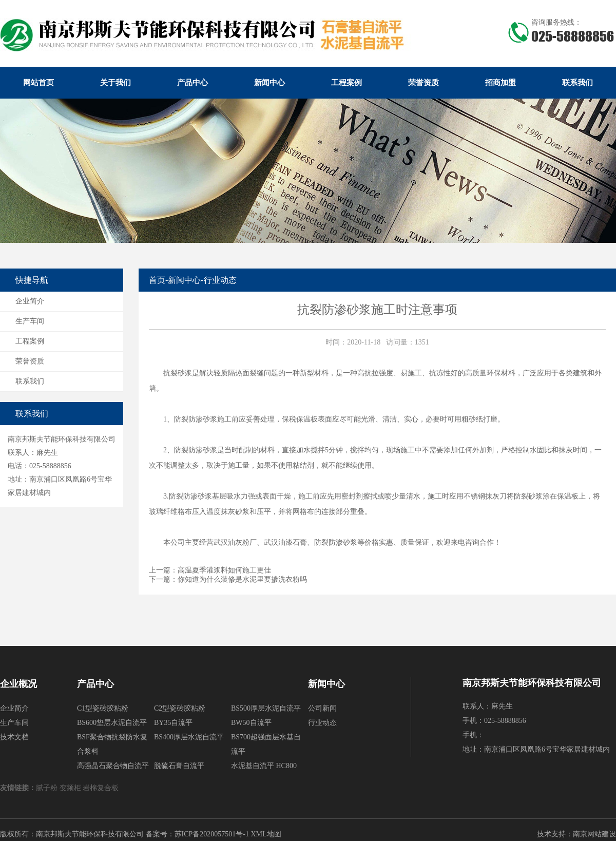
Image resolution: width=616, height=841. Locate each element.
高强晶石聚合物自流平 (113, 766)
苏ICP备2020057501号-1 (212, 834)
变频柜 (71, 788)
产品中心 (192, 83)
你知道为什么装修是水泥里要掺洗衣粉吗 (242, 579)
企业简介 (30, 301)
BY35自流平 (173, 723)
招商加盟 (500, 83)
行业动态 (220, 280)
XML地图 (266, 834)
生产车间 (30, 321)
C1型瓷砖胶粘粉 (103, 708)
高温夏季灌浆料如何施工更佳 (224, 570)
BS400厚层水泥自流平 (189, 737)
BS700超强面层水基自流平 (266, 744)
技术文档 (14, 737)
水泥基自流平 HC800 (264, 766)
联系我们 (577, 83)
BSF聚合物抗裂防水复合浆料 (112, 744)
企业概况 (18, 684)
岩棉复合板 (102, 788)
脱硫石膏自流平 (179, 766)
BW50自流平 (251, 723)
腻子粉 (48, 788)
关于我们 (115, 83)
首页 (157, 280)
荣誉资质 (423, 83)
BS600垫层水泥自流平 (112, 723)
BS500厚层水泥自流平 (266, 708)
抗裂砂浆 (178, 373)
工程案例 (346, 83)
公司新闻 (322, 708)
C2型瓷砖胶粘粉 (180, 708)
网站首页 (38, 83)
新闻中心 (269, 83)
